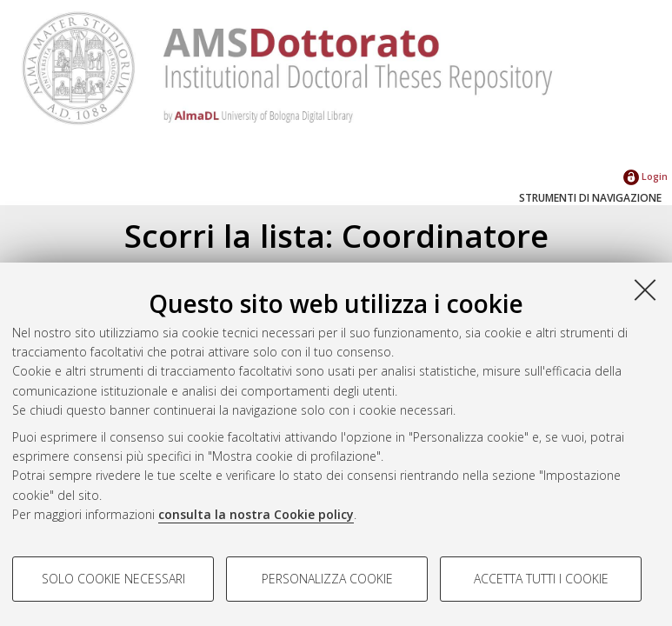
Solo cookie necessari (113, 579)
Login (645, 176)
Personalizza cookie (327, 579)
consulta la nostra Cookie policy (256, 514)
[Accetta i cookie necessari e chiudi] (645, 290)
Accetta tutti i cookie (541, 579)
